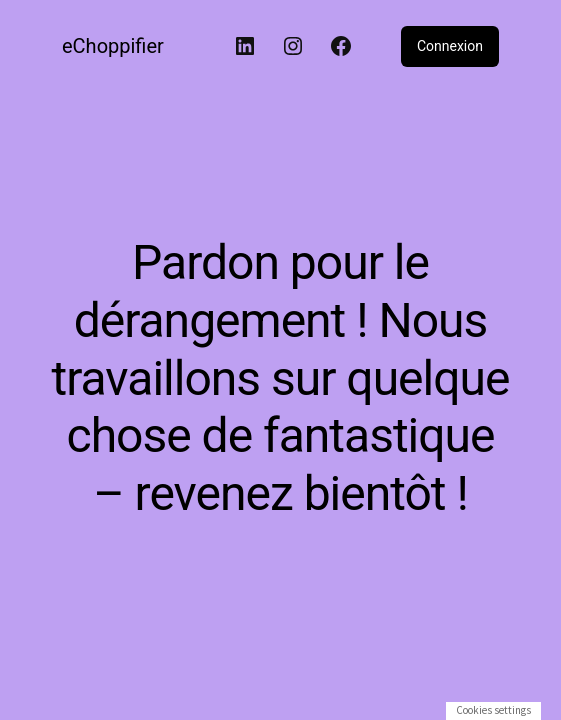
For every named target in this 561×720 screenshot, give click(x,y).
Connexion (450, 46)
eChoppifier (113, 46)
